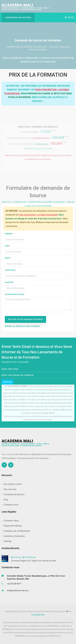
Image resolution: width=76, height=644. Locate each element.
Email (8, 258)
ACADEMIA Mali (25, 7)
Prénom (9, 234)
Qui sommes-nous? (12, 484)
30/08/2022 (16, 557)
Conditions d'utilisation (13, 536)
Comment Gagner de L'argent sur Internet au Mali (33, 561)
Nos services (9, 489)
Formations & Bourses (13, 494)
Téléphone (10, 270)
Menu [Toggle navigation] (70, 17)
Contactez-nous (10, 505)
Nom (7, 246)
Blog (5, 500)
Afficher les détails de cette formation (22, 326)
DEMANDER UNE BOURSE (18, 17)
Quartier (9, 282)
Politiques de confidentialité (16, 531)
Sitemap (7, 541)
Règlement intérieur (12, 526)
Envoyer (8, 382)
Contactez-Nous (10, 521)
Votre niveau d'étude (15, 294)
